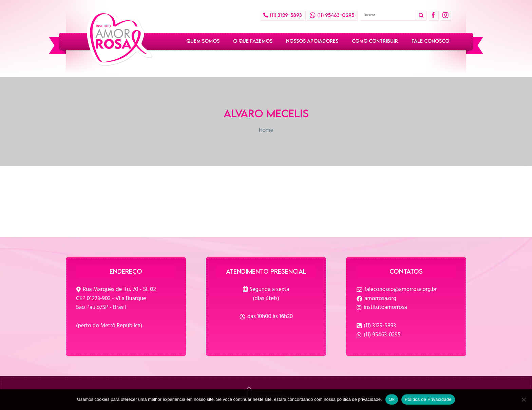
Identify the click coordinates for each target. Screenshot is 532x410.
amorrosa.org (380, 299)
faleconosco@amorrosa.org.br (401, 289)
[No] (524, 399)
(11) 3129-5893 (380, 326)
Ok (392, 399)
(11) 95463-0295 (382, 335)
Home (266, 130)
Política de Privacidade (428, 399)
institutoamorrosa (385, 307)
